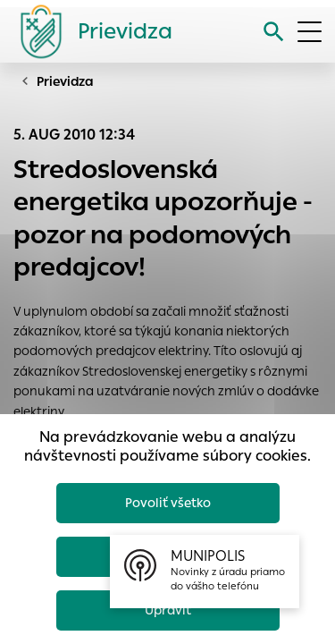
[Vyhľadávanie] (274, 32)
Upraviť (168, 610)
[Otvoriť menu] (310, 32)
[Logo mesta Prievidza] (89, 31)
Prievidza (65, 81)
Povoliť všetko (168, 503)
